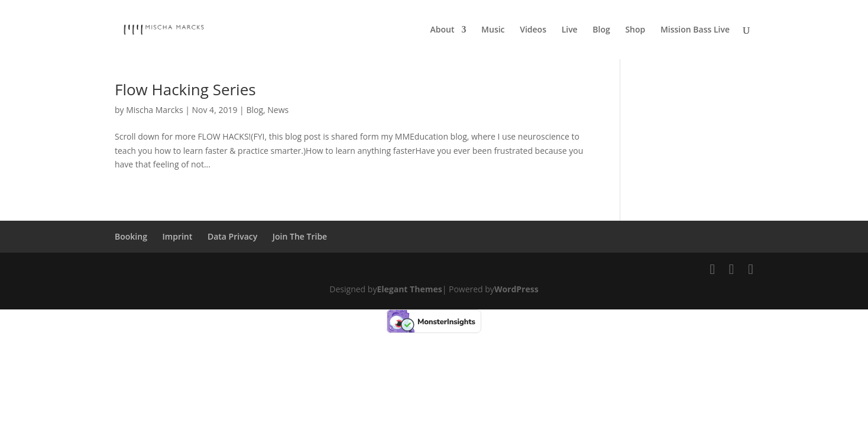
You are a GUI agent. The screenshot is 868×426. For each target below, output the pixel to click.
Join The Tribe (300, 236)
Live (570, 30)
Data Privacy (232, 236)
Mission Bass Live (695, 30)
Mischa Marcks (154, 110)
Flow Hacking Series (185, 89)
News (278, 110)
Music (493, 30)
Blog (601, 30)
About (443, 30)
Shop (635, 30)
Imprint (178, 236)
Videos (533, 30)
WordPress (516, 289)
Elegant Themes (409, 289)
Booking (131, 236)
